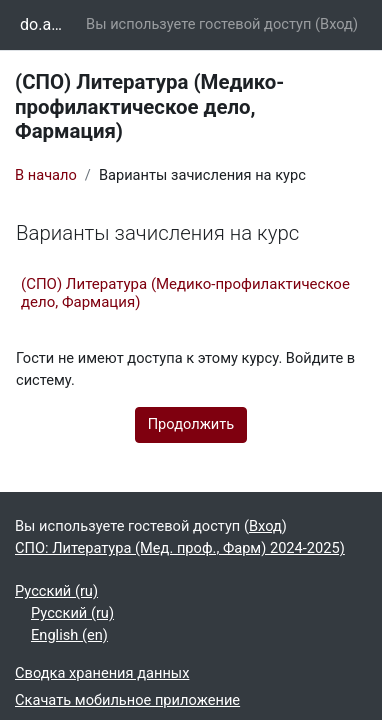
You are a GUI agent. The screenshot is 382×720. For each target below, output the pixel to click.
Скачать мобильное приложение (127, 700)
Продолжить (191, 424)
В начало (46, 175)
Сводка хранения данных (102, 673)
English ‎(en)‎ (69, 635)
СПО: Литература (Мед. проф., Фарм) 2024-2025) (180, 548)
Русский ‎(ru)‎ (56, 591)
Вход (336, 24)
